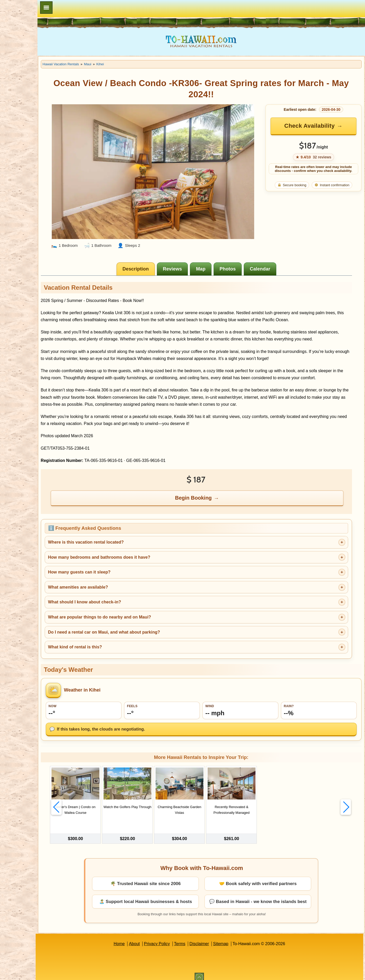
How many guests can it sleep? (112, 573)
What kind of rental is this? (108, 647)
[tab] (153, 255)
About (151, 938)
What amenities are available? (111, 587)
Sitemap (237, 938)
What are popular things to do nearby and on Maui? (132, 617)
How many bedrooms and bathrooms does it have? (132, 557)
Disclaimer (216, 938)
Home (136, 938)
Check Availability (315, 126)
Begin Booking (210, 498)
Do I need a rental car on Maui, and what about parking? (137, 632)
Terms (196, 938)
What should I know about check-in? (117, 602)
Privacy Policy (173, 938)
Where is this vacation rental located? (119, 542)
